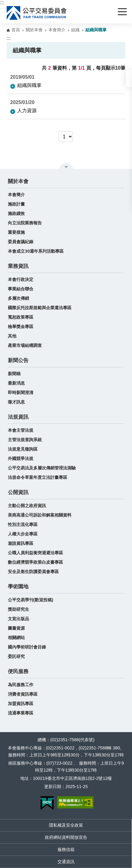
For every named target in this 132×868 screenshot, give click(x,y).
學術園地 (18, 587)
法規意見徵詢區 (23, 449)
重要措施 (16, 232)
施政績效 (16, 213)
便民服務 (18, 671)
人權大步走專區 (23, 534)
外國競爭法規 (21, 458)
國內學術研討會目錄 (27, 647)
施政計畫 (16, 204)
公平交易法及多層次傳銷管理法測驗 (42, 468)
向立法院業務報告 (25, 223)
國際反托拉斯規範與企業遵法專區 (40, 308)
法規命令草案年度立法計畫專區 (38, 477)
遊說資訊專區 (21, 543)
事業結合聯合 (21, 289)
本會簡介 (57, 30)
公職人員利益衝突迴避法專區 (35, 553)
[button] (129, 78)
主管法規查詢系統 (25, 440)
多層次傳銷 (18, 298)
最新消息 (16, 383)
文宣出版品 (18, 619)
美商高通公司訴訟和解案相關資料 (40, 515)
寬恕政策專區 (21, 317)
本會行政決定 (21, 279)
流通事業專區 (21, 713)
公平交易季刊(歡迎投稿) (31, 600)
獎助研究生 (18, 609)
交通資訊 (66, 862)
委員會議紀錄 (21, 242)
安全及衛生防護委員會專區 (33, 572)
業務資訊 (18, 266)
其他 (12, 336)
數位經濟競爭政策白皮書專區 (35, 562)
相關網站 (16, 638)
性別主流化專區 (23, 524)
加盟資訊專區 (21, 704)
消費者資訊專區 (23, 694)
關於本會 (34, 30)
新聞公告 (18, 360)
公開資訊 (18, 492)
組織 (75, 30)
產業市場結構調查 (25, 345)
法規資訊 (18, 417)
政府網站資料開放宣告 (66, 837)
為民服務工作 (21, 685)
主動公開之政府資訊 (27, 506)
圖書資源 (16, 628)
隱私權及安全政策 (66, 825)
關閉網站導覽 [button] (66, 167)
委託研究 (16, 656)
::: (2, 3)
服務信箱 (66, 849)
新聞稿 (14, 374)
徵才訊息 (16, 402)
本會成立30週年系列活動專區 (36, 251)
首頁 (16, 30)
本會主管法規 (21, 430)
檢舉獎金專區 (21, 327)
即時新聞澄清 (21, 393)
